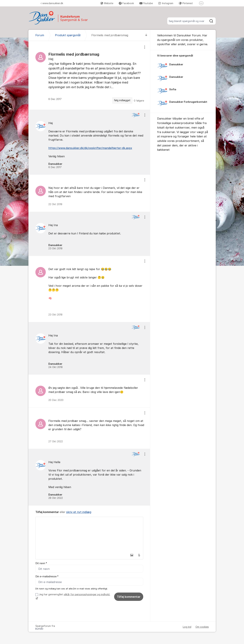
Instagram (166, 3)
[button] (132, 555)
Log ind (187, 627)
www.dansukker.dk (52, 3)
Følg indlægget (122, 100)
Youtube (146, 3)
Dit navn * (41, 563)
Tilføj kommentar (129, 597)
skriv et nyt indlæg (79, 512)
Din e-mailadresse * (47, 576)
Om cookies (202, 627)
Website (107, 3)
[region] (89, 75)
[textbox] (89, 534)
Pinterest (186, 3)
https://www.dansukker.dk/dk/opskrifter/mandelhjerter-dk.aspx (90, 148)
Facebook (126, 3)
